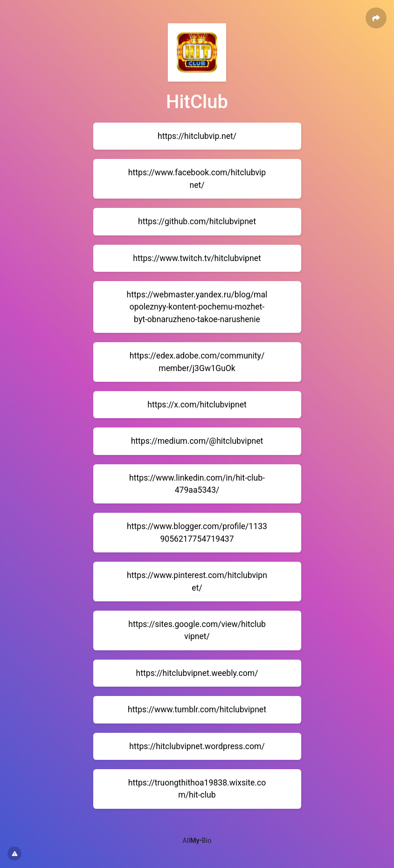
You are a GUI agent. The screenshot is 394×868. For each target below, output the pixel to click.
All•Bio (197, 841)
